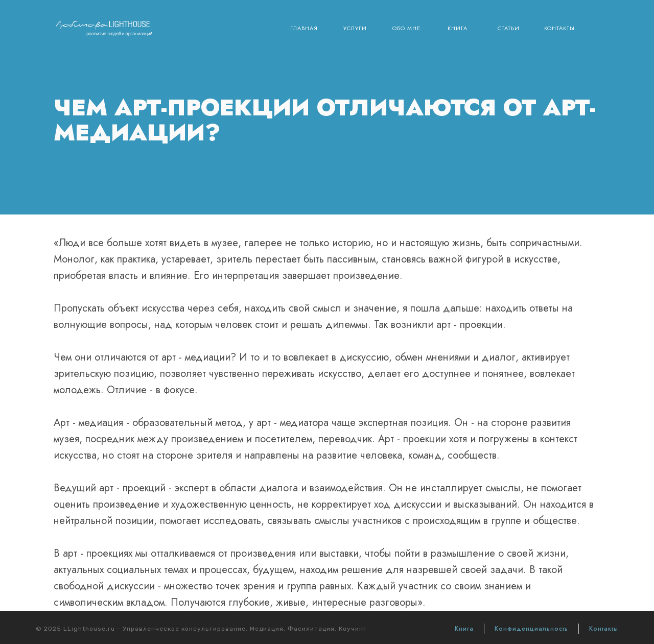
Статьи (509, 28)
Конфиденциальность (531, 629)
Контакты (559, 28)
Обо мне (406, 28)
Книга (458, 28)
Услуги (355, 28)
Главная (304, 28)
